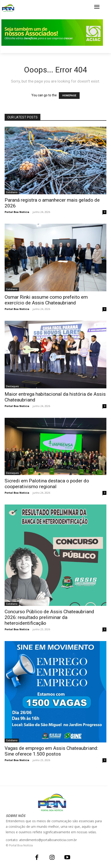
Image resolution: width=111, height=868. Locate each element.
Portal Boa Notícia (17, 212)
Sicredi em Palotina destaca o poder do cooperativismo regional (47, 484)
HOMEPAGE (69, 96)
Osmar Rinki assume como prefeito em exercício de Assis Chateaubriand (46, 300)
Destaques (12, 386)
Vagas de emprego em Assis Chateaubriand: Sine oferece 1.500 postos (51, 751)
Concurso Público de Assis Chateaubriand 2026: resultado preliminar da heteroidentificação (49, 617)
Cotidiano (12, 192)
